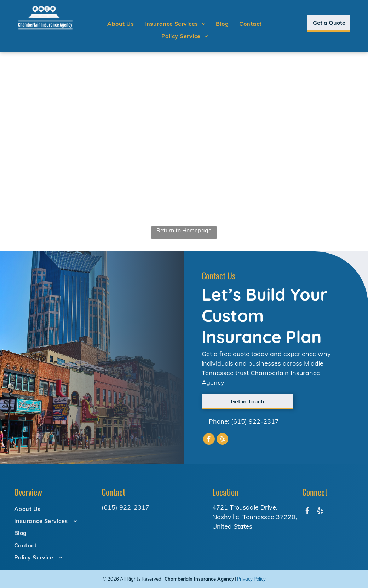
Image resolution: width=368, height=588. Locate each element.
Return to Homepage (184, 230)
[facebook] (209, 440)
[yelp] (222, 440)
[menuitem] (120, 24)
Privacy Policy (251, 579)
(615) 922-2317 (255, 421)
